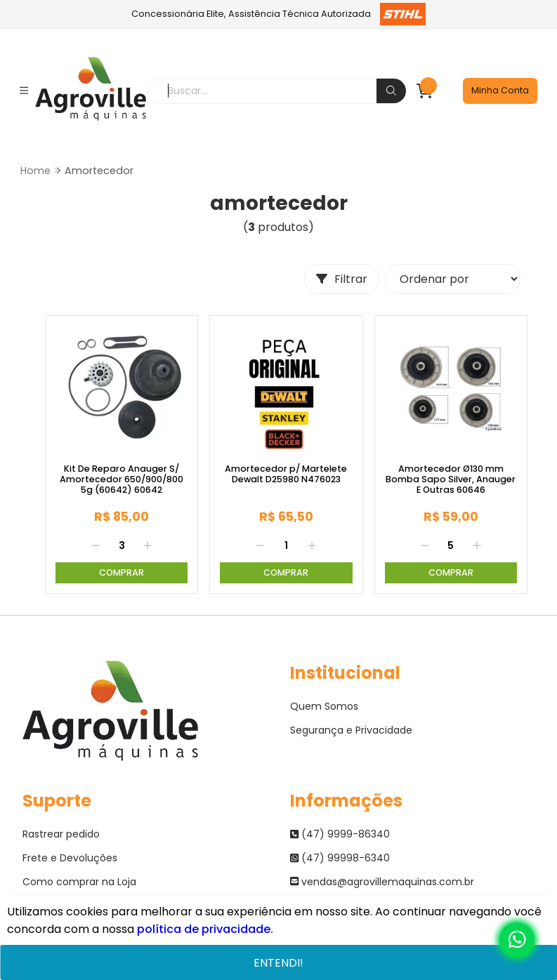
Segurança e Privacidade (351, 730)
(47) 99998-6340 (340, 858)
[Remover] (96, 545)
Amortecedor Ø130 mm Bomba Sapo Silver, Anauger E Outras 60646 (451, 479)
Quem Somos (324, 706)
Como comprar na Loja (79, 882)
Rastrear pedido (61, 834)
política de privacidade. (205, 929)
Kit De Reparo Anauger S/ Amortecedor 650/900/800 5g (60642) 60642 (122, 479)
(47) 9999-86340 (340, 834)
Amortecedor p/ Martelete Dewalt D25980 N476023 (286, 474)
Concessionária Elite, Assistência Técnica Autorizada (278, 14)
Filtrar (342, 279)
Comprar (122, 572)
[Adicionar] (148, 545)
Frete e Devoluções (70, 858)
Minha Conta (500, 90)
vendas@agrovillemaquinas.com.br (382, 882)
